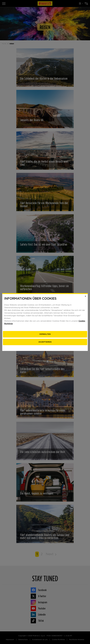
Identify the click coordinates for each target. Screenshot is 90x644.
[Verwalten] (45, 334)
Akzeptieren (45, 342)
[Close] (85, 296)
